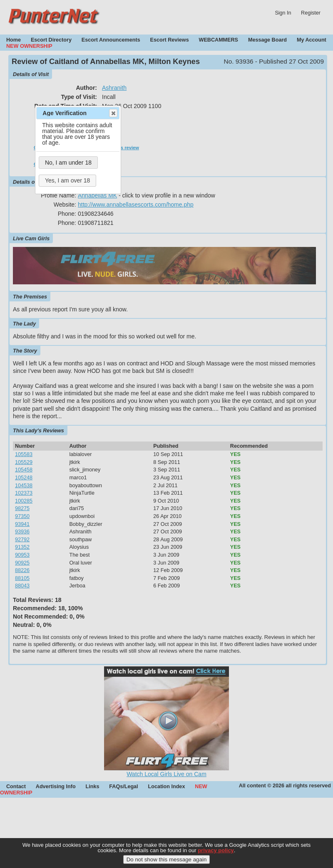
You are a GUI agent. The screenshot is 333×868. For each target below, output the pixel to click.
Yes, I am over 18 (67, 180)
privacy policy (216, 854)
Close (113, 113)
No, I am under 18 (68, 163)
